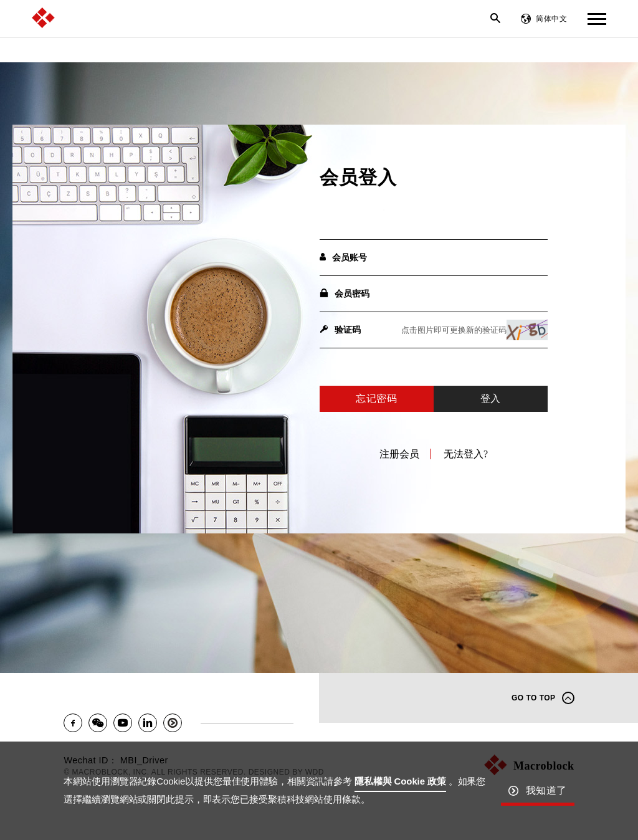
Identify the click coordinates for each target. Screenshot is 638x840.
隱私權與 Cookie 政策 (400, 781)
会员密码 (345, 294)
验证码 (340, 330)
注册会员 (399, 454)
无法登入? (466, 454)
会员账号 (343, 257)
